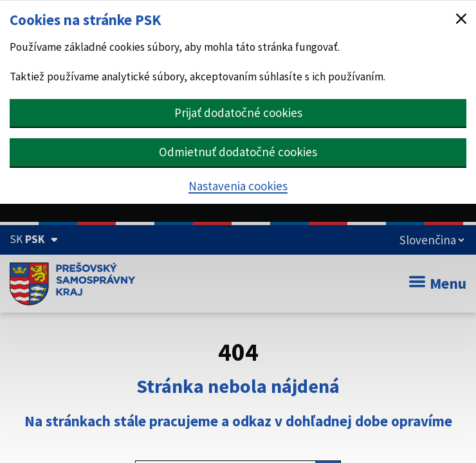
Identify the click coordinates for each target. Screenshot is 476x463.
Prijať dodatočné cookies (238, 113)
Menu (438, 283)
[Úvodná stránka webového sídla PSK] (72, 284)
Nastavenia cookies (238, 186)
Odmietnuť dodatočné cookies (238, 152)
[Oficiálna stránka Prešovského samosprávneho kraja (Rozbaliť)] (34, 239)
